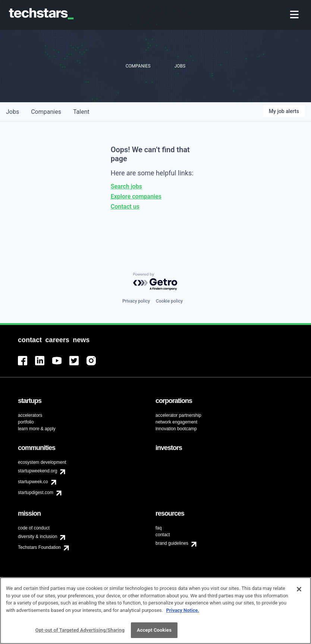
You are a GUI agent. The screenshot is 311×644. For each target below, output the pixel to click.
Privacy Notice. (183, 612)
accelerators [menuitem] (30, 415)
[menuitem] (295, 15)
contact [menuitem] (163, 535)
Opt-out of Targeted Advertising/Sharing (80, 633)
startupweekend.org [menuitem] (37, 471)
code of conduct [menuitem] (34, 528)
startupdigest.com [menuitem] (36, 493)
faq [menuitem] (159, 528)
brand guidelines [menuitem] (172, 543)
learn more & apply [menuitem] (37, 429)
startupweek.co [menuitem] (33, 482)
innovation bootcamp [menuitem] (176, 429)
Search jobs (126, 186)
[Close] (299, 591)
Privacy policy (136, 301)
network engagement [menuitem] (176, 422)
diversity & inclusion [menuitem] (37, 537)
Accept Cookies (154, 633)
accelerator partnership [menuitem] (178, 415)
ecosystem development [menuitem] (42, 462)
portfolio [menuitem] (26, 422)
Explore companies (136, 196)
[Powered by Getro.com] (155, 282)
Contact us (125, 207)
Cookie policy (169, 301)
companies (46, 112)
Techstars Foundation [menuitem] (39, 547)
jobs (12, 112)
